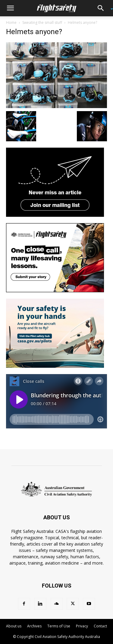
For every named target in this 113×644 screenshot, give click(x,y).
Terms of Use (59, 626)
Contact (100, 626)
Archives (34, 626)
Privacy (82, 626)
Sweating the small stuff (42, 22)
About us (14, 626)
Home (11, 22)
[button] (10, 8)
